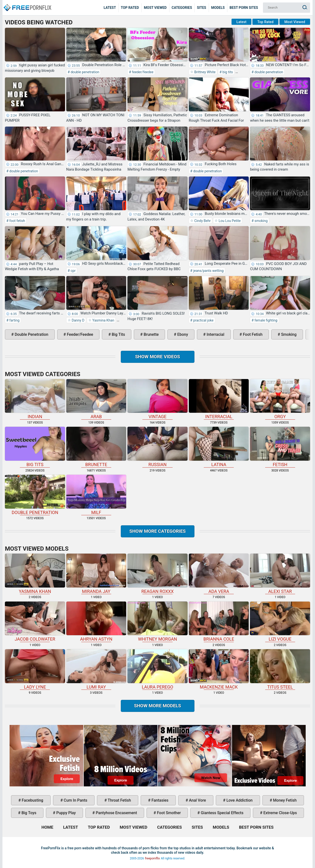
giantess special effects (222, 813)
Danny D (78, 320)
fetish (280, 447)
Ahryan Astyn (96, 622)
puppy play (65, 813)
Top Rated (130, 8)
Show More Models (158, 706)
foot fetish (17, 221)
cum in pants (75, 800)
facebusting (32, 800)
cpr (73, 271)
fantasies (159, 800)
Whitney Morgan (157, 622)
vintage (157, 399)
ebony (182, 334)
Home (27, 4)
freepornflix (152, 858)
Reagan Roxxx (157, 574)
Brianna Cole (219, 622)
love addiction (239, 800)
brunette (151, 334)
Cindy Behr (202, 221)
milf (96, 495)
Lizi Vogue (280, 622)
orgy (280, 399)
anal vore (197, 800)
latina (219, 447)
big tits (227, 72)
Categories (182, 8)
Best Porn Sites (244, 8)
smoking (261, 221)
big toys (28, 813)
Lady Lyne (35, 669)
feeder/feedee (142, 72)
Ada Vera (219, 574)
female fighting (266, 320)
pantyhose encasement (116, 813)
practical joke (203, 320)
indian (35, 399)
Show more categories (158, 531)
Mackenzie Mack (219, 669)
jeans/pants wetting (208, 271)
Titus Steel (280, 669)
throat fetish (119, 800)
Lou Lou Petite (229, 221)
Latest (110, 8)
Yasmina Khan (103, 320)
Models (218, 8)
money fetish (284, 800)
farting (14, 320)
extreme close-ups (280, 813)
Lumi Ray (96, 669)
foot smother (168, 813)
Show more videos (157, 357)
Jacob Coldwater (35, 622)
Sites (202, 8)
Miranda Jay (96, 574)
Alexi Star (280, 574)
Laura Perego (157, 669)
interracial (215, 334)
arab (96, 399)
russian (157, 447)
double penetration (84, 72)
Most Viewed (155, 8)
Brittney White (205, 72)
